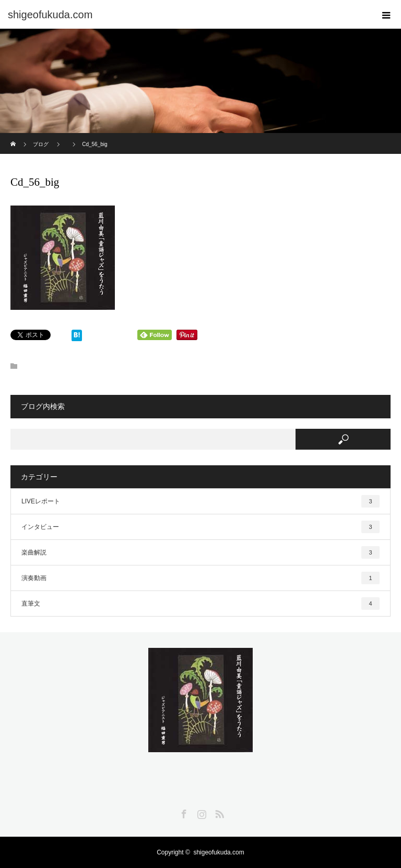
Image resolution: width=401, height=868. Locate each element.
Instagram (200, 812)
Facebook (183, 812)
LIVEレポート (200, 501)
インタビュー (200, 527)
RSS (218, 812)
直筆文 (200, 604)
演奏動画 (200, 578)
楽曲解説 (200, 552)
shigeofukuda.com (219, 852)
